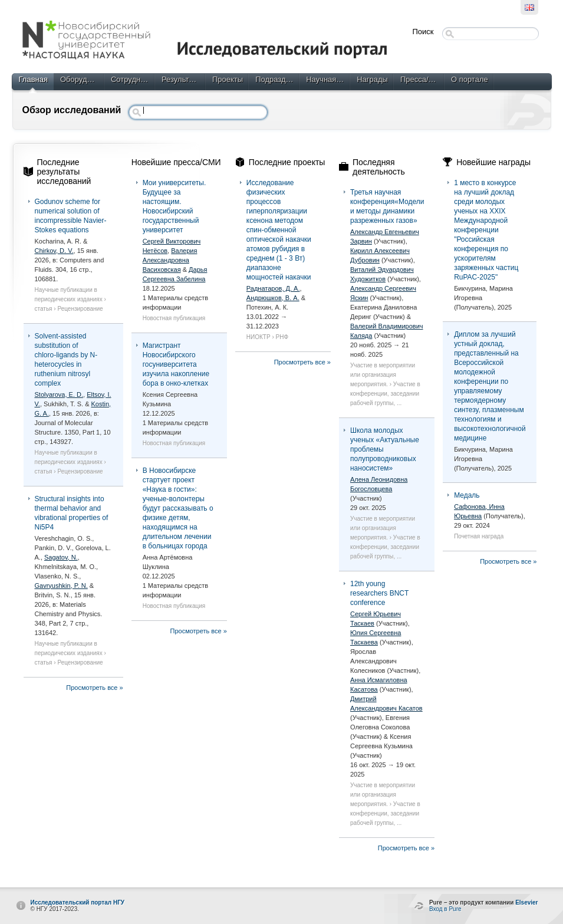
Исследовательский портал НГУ (78, 902)
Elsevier (526, 902)
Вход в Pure (445, 909)
